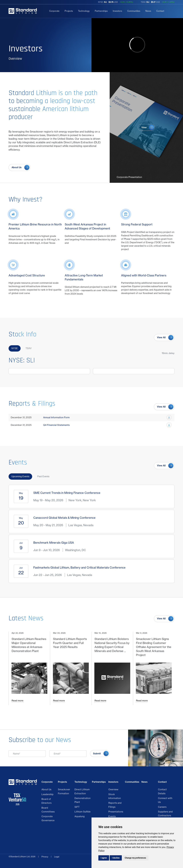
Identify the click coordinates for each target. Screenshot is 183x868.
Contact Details (162, 791)
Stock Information (115, 796)
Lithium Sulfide (82, 812)
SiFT (77, 807)
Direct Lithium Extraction (82, 791)
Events (112, 816)
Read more (17, 701)
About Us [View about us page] (17, 167)
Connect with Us (165, 800)
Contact (160, 11)
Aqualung (80, 816)
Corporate (54, 11)
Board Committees (48, 810)
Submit (97, 753)
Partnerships (101, 11)
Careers (162, 807)
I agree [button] (104, 858)
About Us (46, 789)
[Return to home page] (23, 11)
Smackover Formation (64, 791)
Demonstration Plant (82, 800)
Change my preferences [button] (135, 858)
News (148, 11)
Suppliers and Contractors (165, 814)
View (144, 127)
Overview (113, 789)
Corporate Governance (48, 818)
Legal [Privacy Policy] (57, 857)
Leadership (47, 794)
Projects (69, 11)
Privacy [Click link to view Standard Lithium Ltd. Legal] (45, 857)
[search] (170, 11)
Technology (84, 11)
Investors (117, 11)
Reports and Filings (115, 805)
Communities (134, 11)
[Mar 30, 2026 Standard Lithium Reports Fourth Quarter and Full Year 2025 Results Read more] (71, 668)
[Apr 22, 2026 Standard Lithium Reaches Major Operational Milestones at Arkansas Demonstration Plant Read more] (29, 668)
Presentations (116, 812)
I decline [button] (116, 858)
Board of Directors (46, 801)
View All (161, 337)
